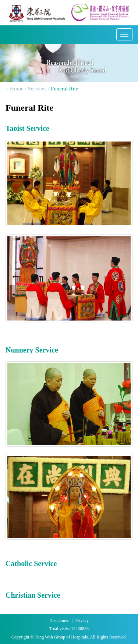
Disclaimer (59, 620)
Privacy (82, 620)
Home (17, 89)
